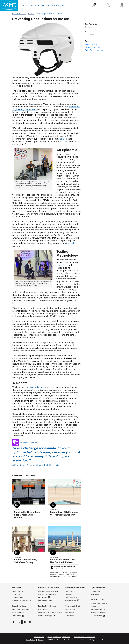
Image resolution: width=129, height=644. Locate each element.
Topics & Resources (19, 14)
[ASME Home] (9, 5)
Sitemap (41, 640)
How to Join (95, 606)
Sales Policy (30, 640)
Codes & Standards (19, 606)
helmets (63, 139)
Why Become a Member (99, 603)
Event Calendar (70, 610)
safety (59, 265)
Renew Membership (98, 610)
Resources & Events (45, 600)
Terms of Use (39, 637)
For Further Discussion (28, 443)
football (70, 243)
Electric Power (91, 44)
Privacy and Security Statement (59, 637)
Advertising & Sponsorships (22, 600)
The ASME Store (98, 616)
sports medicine (35, 387)
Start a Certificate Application (48, 591)
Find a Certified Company (47, 594)
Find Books (69, 591)
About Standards (18, 613)
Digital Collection (72, 600)
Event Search (69, 613)
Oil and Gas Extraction (94, 47)
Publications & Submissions (75, 588)
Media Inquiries (17, 591)
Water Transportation (94, 50)
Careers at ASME (18, 597)
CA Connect (44, 597)
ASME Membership (98, 600)
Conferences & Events (73, 606)
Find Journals (69, 594)
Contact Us (16, 594)
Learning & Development (47, 606)
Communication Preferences (84, 637)
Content (31, 14)
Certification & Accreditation (49, 588)
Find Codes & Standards (21, 610)
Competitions (69, 616)
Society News (95, 594)
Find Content (95, 591)
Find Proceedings (71, 597)
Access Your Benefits (98, 613)
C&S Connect (18, 616)
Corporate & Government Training (50, 613)
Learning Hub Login (47, 616)
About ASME (17, 588)
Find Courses (43, 610)
